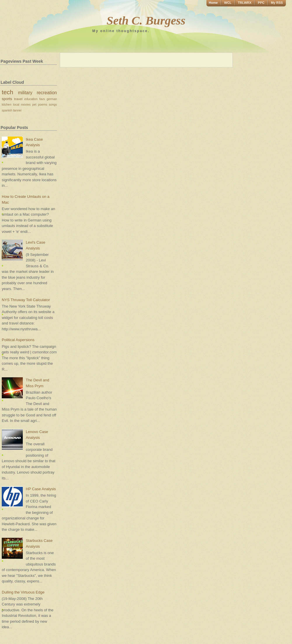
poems (42, 105)
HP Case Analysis (41, 489)
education (31, 99)
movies (26, 105)
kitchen (7, 105)
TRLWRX (245, 3)
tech (7, 92)
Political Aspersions (18, 340)
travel (18, 99)
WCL (228, 3)
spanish (7, 110)
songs (53, 105)
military (25, 93)
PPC (261, 3)
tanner (17, 110)
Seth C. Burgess (146, 20)
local (16, 105)
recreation (47, 93)
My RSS (277, 3)
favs (42, 99)
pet (34, 105)
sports (7, 99)
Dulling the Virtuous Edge (23, 592)
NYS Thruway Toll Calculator (26, 300)
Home (213, 3)
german (52, 99)
